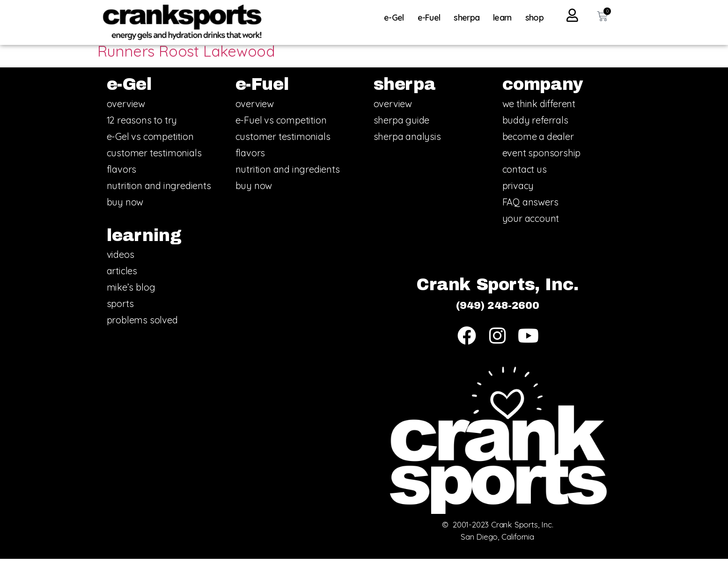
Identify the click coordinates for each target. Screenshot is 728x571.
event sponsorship (542, 165)
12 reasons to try (142, 132)
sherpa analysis (407, 149)
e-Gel (396, 18)
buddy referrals (535, 132)
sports (120, 316)
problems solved (142, 333)
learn (505, 18)
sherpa (469, 18)
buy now (125, 214)
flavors (122, 181)
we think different (539, 116)
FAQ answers (530, 214)
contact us (525, 181)
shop (534, 18)
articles (122, 283)
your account (531, 231)
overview (126, 116)
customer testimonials (154, 165)
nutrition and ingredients (159, 198)
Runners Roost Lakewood (187, 64)
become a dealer (538, 149)
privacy (518, 198)
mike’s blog (131, 300)
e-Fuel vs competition (281, 132)
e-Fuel (431, 18)
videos (121, 267)
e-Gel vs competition (150, 149)
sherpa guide (402, 132)
